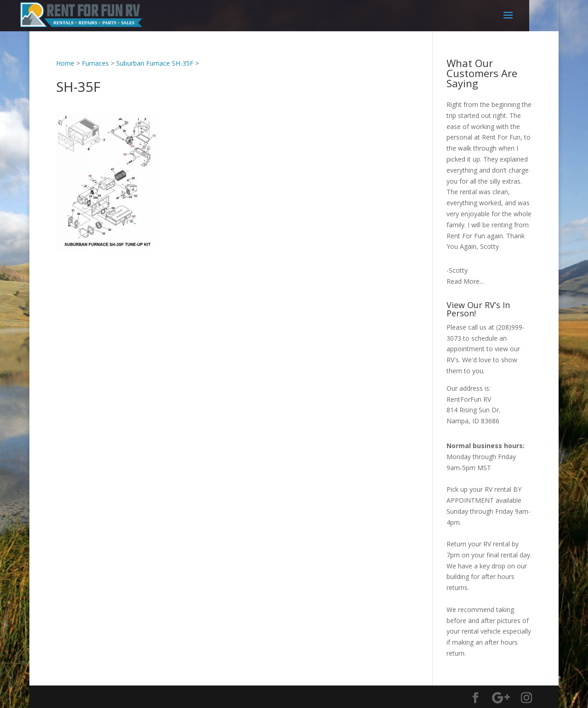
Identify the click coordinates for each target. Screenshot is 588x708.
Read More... (465, 281)
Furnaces (95, 63)
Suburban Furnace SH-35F (155, 63)
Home (65, 63)
